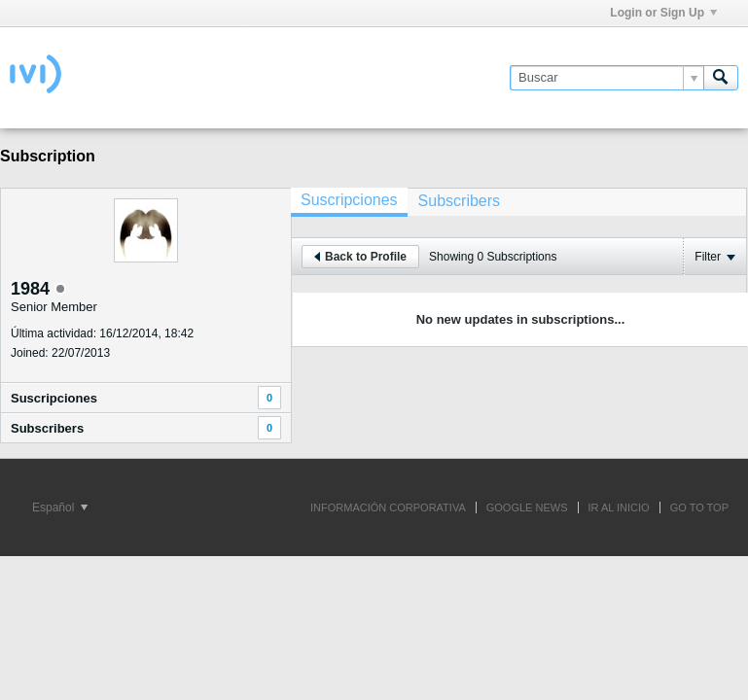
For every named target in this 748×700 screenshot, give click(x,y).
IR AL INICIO (619, 507)
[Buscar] (606, 78)
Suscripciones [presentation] (349, 200)
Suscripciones (54, 398)
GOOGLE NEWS (527, 507)
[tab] (349, 202)
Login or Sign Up (663, 13)
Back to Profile (360, 257)
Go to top (699, 507)
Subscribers (47, 428)
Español (60, 507)
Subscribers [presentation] (459, 201)
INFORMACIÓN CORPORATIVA (388, 507)
